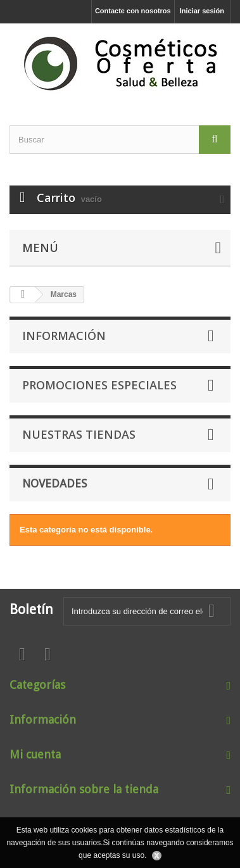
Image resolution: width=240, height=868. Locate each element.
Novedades (54, 483)
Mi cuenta (35, 754)
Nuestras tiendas (79, 434)
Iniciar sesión (202, 11)
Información (64, 336)
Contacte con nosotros (133, 11)
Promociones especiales (99, 385)
